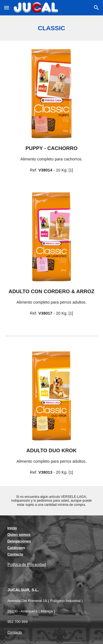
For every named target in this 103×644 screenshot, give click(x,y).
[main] (52, 28)
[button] (7, 8)
